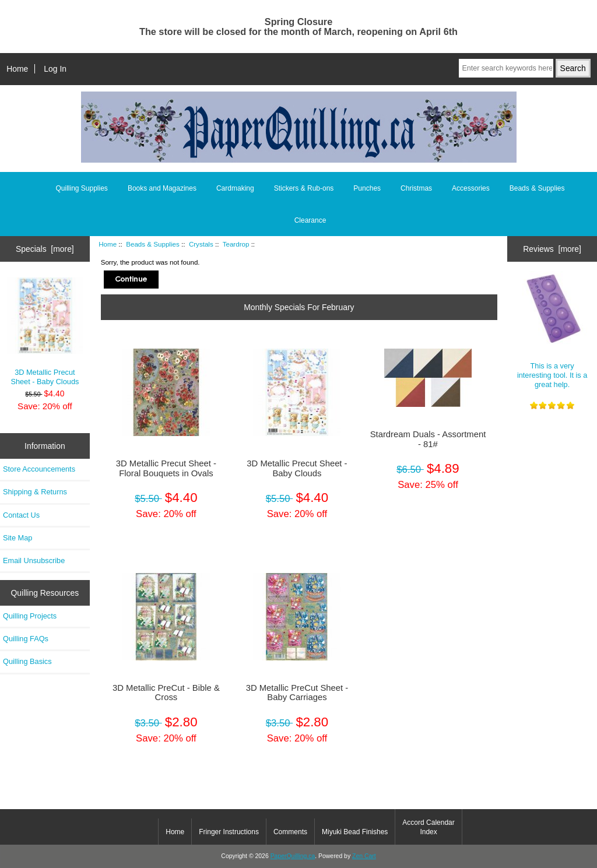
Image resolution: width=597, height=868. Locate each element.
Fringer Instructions (229, 832)
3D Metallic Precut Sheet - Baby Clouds (45, 332)
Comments (290, 832)
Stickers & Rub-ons (304, 188)
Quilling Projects (30, 616)
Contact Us (21, 515)
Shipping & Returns (35, 492)
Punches (367, 188)
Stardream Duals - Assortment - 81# (428, 439)
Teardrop (236, 244)
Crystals (201, 244)
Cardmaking (235, 188)
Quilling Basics (27, 661)
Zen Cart (364, 856)
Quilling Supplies (81, 188)
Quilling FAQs (26, 639)
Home (17, 69)
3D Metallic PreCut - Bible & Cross (166, 693)
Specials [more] (45, 249)
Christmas (416, 188)
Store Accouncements (39, 469)
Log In (55, 69)
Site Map (17, 538)
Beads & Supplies (153, 244)
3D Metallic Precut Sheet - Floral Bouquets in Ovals (166, 468)
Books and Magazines (162, 188)
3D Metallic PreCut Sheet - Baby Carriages (297, 693)
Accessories (471, 188)
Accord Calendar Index (428, 827)
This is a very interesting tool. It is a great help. (552, 330)
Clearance (310, 220)
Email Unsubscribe (34, 560)
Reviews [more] (552, 249)
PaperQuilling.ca (293, 856)
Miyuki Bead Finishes (355, 832)
